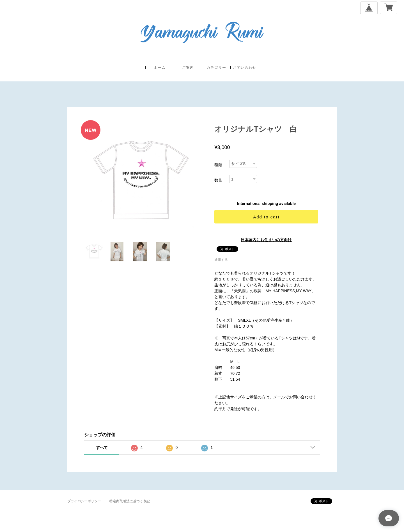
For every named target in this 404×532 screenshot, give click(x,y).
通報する (221, 260)
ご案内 (188, 68)
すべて (102, 447)
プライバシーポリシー (84, 501)
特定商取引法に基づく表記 (130, 501)
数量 (218, 180)
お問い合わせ (245, 68)
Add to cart (266, 217)
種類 (218, 165)
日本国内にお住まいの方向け (266, 240)
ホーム (160, 68)
